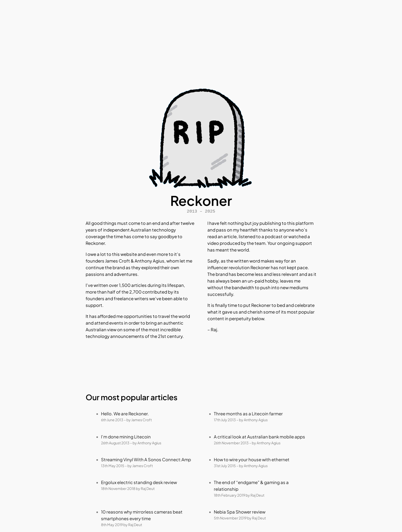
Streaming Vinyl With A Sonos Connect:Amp (146, 460)
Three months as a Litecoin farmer (248, 414)
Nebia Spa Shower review (240, 512)
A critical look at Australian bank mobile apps (259, 437)
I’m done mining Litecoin (126, 437)
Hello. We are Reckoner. (125, 414)
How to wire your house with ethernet (252, 460)
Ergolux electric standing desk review (139, 482)
